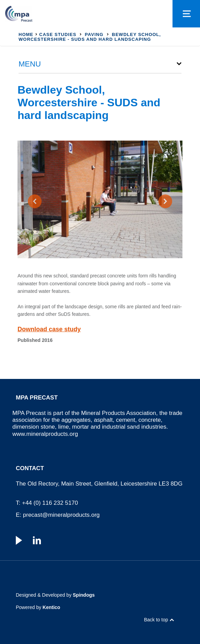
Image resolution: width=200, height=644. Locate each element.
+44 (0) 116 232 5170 (50, 503)
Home (26, 34)
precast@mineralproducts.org (61, 515)
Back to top (156, 620)
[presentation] (35, 201)
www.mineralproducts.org (45, 434)
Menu (30, 64)
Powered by (38, 607)
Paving (94, 34)
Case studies (58, 34)
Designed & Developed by (55, 595)
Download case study (49, 329)
